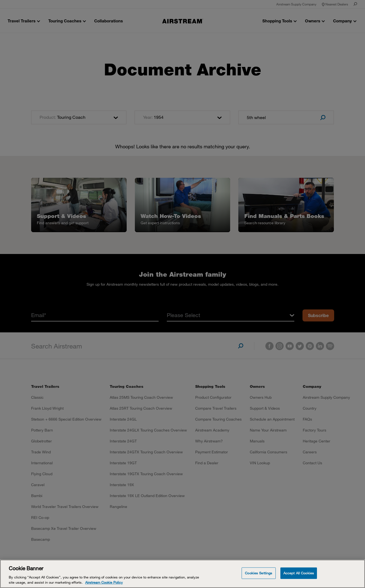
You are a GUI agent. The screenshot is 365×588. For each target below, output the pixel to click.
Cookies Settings (259, 573)
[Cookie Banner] (182, 574)
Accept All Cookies (299, 573)
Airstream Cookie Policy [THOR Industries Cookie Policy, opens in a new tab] (104, 582)
